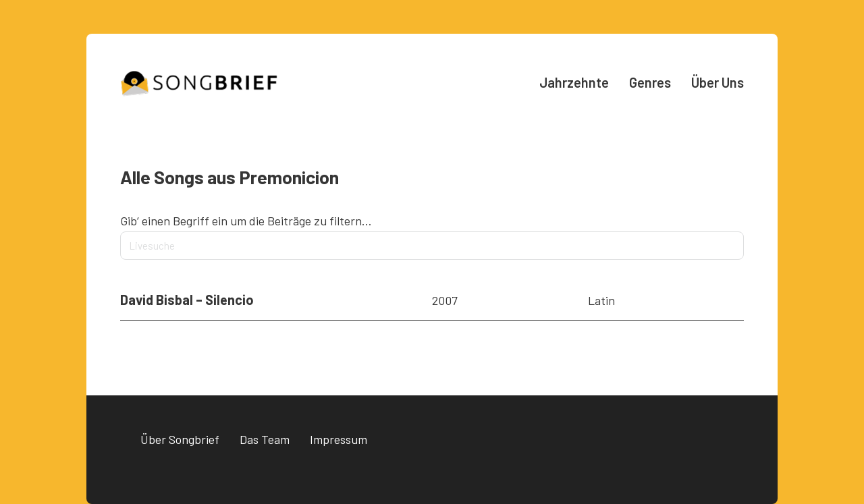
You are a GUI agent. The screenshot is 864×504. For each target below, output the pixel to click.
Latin (601, 300)
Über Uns (718, 82)
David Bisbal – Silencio (187, 300)
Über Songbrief (180, 439)
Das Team (265, 439)
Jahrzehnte (574, 82)
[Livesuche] (432, 246)
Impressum (339, 439)
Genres (650, 82)
